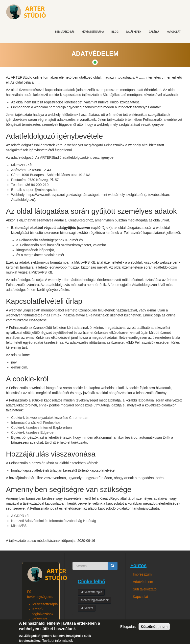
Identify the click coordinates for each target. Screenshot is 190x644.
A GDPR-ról (20, 516)
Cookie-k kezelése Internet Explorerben (41, 428)
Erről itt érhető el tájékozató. (66, 442)
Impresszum (110, 90)
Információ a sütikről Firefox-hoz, (36, 423)
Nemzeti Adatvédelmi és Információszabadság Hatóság (54, 521)
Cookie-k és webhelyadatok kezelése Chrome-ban (50, 418)
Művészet (87, 608)
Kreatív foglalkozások (95, 600)
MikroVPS (19, 526)
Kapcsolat (173, 32)
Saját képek (133, 32)
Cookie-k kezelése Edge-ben (33, 432)
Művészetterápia (93, 32)
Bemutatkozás (65, 32)
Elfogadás (128, 629)
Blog (115, 32)
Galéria (154, 32)
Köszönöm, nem (154, 629)
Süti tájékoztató (115, 95)
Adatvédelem (143, 582)
